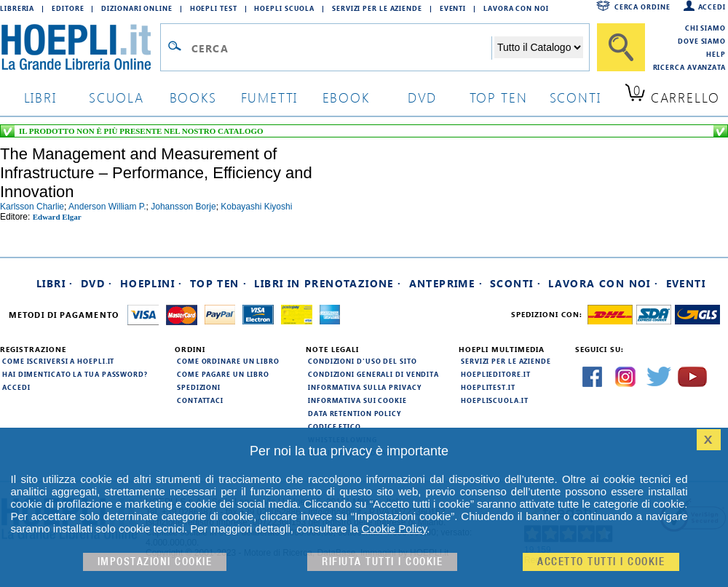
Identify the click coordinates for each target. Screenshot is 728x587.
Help (716, 54)
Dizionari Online (136, 8)
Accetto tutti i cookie (601, 562)
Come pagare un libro (223, 374)
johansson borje (183, 207)
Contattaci (200, 400)
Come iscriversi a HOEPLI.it (58, 361)
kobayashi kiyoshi (256, 207)
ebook (346, 97)
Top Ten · (219, 283)
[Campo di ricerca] (341, 48)
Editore (68, 8)
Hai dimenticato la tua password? (75, 374)
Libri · (55, 283)
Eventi (453, 8)
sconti (575, 97)
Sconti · (515, 283)
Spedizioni (199, 387)
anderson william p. (107, 207)
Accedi (712, 7)
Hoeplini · (151, 283)
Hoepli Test (214, 8)
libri (40, 97)
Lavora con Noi (516, 8)
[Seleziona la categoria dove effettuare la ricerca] (539, 47)
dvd (422, 97)
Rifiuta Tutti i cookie (382, 562)
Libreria (17, 8)
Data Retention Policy (355, 413)
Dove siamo (702, 41)
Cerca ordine (642, 7)
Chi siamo (705, 28)
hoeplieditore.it (495, 374)
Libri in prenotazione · (328, 283)
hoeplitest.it (488, 387)
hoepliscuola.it (495, 400)
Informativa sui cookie (357, 400)
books (193, 97)
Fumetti (270, 97)
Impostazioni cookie (155, 562)
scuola (116, 97)
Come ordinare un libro (228, 361)
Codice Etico (335, 426)
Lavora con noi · (603, 283)
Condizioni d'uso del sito (363, 361)
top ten (499, 97)
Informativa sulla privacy (365, 387)
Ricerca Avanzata (689, 67)
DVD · (97, 283)
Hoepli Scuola (284, 8)
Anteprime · (446, 283)
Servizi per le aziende (377, 8)
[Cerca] (621, 47)
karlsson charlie (32, 207)
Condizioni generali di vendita (373, 374)
